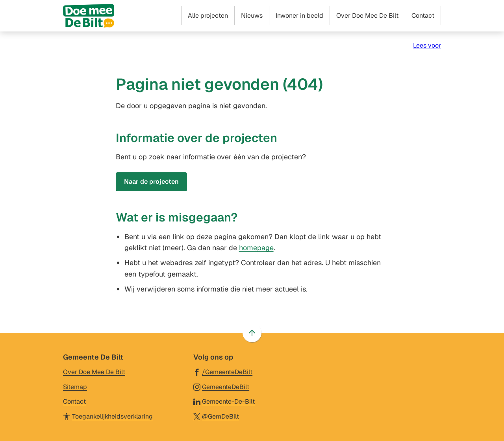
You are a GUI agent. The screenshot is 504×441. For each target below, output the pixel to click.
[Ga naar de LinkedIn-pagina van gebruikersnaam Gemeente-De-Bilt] (224, 401)
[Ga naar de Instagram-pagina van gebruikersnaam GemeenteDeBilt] (221, 387)
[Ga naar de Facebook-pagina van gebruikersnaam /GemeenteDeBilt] (223, 372)
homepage (256, 248)
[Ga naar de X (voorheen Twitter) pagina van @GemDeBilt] (216, 416)
